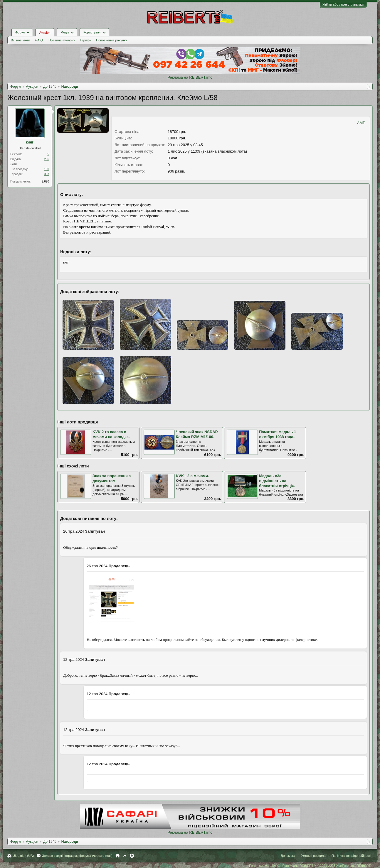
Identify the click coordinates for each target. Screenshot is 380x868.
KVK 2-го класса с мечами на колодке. (111, 434)
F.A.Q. (39, 40)
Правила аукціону (62, 40)
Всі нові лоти (20, 40)
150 (47, 169)
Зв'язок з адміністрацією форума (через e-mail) (77, 856)
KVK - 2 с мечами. (192, 476)
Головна (118, 856)
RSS (132, 856)
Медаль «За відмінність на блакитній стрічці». (277, 481)
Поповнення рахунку (111, 40)
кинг (30, 142)
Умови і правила (313, 856)
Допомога (288, 856)
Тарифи (86, 40)
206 (47, 159)
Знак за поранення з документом (112, 478)
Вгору (125, 856)
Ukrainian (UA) (23, 856)
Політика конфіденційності (351, 856)
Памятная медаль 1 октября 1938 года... (278, 434)
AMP (361, 123)
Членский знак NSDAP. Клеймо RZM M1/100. (197, 434)
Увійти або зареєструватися (343, 4)
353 (47, 174)
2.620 (45, 181)
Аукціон (45, 33)
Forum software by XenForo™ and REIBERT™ (310, 866)
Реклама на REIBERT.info (190, 77)
